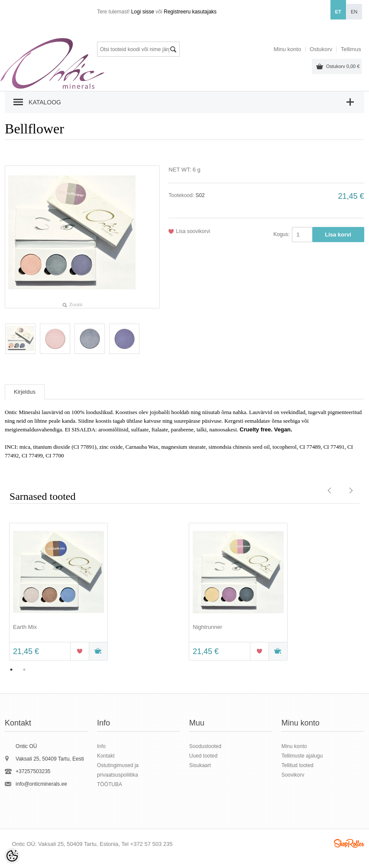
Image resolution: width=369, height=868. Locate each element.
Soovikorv (293, 775)
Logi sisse (143, 12)
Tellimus (351, 49)
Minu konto (288, 49)
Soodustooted (205, 746)
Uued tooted (203, 756)
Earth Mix (25, 627)
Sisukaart (200, 765)
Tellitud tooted (298, 765)
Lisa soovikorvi (193, 231)
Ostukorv (343, 66)
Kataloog (45, 102)
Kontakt (106, 756)
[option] (95, 593)
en (354, 12)
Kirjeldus (25, 392)
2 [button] (24, 670)
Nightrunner (207, 627)
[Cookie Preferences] (12, 856)
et (338, 12)
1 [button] (11, 670)
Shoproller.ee (349, 843)
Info (101, 746)
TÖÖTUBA (110, 784)
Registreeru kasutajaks (190, 12)
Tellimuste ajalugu (302, 756)
